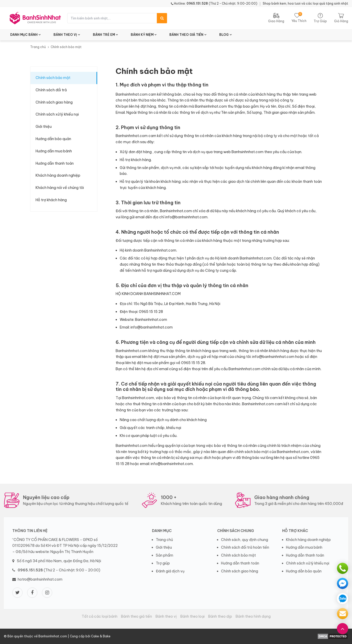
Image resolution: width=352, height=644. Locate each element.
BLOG (224, 35)
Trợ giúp (163, 563)
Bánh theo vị (166, 616)
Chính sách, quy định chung (245, 540)
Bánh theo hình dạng (253, 616)
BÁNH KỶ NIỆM (142, 35)
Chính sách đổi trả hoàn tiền (245, 547)
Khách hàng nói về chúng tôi (60, 188)
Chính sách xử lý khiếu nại (57, 114)
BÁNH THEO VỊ (65, 35)
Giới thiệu (44, 127)
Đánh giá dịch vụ (170, 571)
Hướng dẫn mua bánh (54, 151)
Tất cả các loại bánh (100, 616)
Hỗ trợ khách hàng (51, 200)
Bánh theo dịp (220, 616)
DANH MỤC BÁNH (24, 35)
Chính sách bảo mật (53, 78)
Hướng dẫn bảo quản (53, 139)
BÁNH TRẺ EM (104, 35)
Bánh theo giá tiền (136, 616)
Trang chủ (38, 47)
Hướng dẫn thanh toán (55, 163)
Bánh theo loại (192, 616)
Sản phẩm (164, 555)
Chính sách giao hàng (54, 102)
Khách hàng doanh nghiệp (58, 175)
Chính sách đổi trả (51, 90)
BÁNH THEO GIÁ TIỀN (186, 35)
